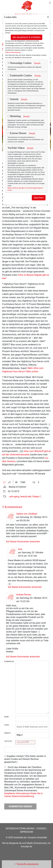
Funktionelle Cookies (20, 75)
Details (37, 63)
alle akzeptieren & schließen (27, 37)
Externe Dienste (17, 133)
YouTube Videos (16, 148)
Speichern (39, 198)
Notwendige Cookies (20, 63)
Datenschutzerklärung (13, 52)
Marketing (14, 116)
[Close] (48, 17)
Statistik (13, 99)
